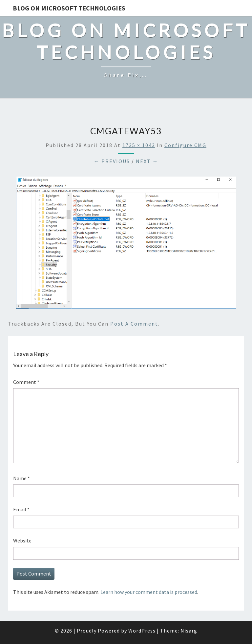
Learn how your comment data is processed (149, 592)
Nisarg (189, 631)
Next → (147, 161)
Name (21, 478)
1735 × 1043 (139, 145)
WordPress (142, 631)
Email (21, 509)
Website (22, 540)
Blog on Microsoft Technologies (69, 8)
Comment (26, 382)
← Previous (112, 161)
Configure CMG (185, 145)
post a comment (134, 324)
